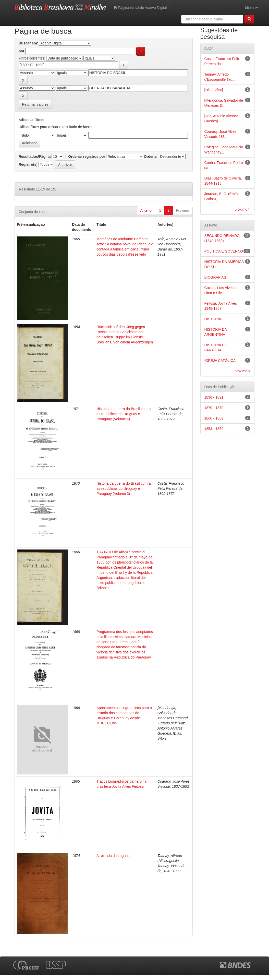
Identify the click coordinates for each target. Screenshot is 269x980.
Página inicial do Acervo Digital (140, 8)
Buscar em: (28, 43)
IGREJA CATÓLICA (220, 361)
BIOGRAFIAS (215, 277)
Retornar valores (35, 104)
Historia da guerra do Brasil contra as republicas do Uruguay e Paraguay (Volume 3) (124, 488)
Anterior (147, 210)
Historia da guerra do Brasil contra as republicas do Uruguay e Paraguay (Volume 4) (124, 414)
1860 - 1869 (214, 418)
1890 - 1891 (214, 397)
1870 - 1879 (214, 408)
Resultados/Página (35, 157)
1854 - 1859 (214, 429)
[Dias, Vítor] (214, 90)
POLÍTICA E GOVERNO (224, 251)
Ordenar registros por (87, 157)
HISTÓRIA (213, 319)
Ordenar (151, 157)
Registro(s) (28, 164)
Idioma (252, 8)
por (22, 51)
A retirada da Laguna (113, 856)
